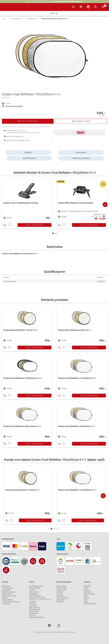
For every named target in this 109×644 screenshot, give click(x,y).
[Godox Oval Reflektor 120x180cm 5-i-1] (82, 373)
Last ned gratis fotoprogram (11, 602)
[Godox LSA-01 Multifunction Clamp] (27, 200)
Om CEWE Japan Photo (36, 586)
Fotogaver (60, 594)
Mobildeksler (61, 596)
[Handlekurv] (103, 7)
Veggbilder (60, 592)
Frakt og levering (34, 607)
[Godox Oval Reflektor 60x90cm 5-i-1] (82, 421)
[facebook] (50, 626)
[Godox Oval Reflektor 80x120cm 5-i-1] (27, 421)
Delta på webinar (7, 594)
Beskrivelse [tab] (81, 152)
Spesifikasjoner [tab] (29, 158)
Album (86, 600)
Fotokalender (61, 600)
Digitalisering (6, 603)
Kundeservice (6, 586)
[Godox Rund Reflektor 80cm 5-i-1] (82, 325)
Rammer (86, 598)
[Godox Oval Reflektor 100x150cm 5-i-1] (27, 373)
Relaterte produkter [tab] (81, 158)
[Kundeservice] (89, 7)
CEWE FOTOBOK (62, 588)
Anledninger (60, 602)
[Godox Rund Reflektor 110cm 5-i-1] (27, 325)
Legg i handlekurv (35, 225)
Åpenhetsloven (34, 613)
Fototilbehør (88, 592)
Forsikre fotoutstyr (8, 588)
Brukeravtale (33, 605)
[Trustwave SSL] (15, 561)
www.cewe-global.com (36, 617)
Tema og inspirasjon (90, 603)
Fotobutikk (87, 586)
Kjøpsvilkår (33, 603)
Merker (86, 602)
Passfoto (5, 598)
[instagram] (59, 626)
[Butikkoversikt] (81, 7)
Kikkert (86, 596)
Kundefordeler (34, 594)
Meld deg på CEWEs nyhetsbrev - (54, 2)
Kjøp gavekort (6, 590)
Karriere (32, 590)
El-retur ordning (34, 611)
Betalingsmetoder (35, 609)
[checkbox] (10, 225)
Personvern (33, 602)
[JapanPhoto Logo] (7, 8)
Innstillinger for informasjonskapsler (40, 600)
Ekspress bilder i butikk (9, 596)
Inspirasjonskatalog (35, 596)
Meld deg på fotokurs (9, 592)
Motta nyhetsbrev (7, 600)
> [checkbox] (6, 225)
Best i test (32, 615)
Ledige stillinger (34, 592)
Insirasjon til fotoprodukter (37, 598)
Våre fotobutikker (35, 588)
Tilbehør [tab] (28, 152)
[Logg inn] (96, 7)
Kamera (86, 588)
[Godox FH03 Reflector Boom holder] (82, 200)
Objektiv (86, 590)
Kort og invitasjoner (63, 598)
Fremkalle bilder (62, 590)
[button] (105, 204)
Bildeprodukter (61, 586)
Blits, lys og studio (89, 594)
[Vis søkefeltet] (74, 7)
